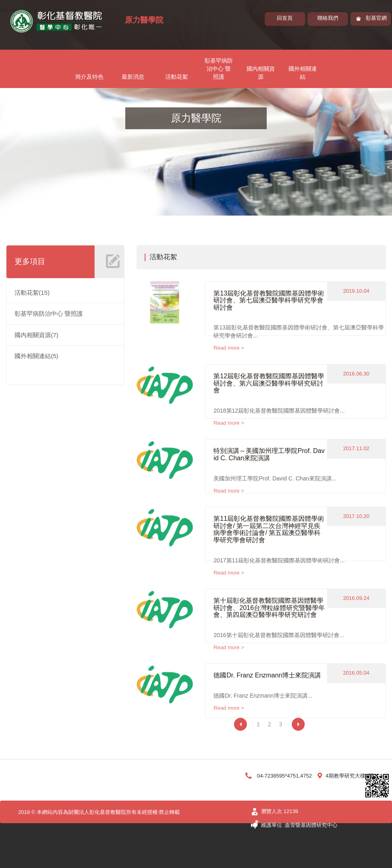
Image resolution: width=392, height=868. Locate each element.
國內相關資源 (261, 73)
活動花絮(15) (32, 292)
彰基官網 (376, 18)
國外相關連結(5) (36, 356)
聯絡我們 (328, 18)
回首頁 (285, 18)
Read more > (229, 348)
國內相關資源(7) (36, 335)
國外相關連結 (303, 73)
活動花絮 (177, 77)
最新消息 (133, 77)
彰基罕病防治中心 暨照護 (219, 69)
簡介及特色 (89, 77)
